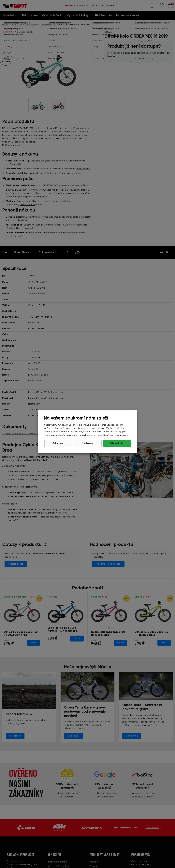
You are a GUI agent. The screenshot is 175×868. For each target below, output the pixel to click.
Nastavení (88, 443)
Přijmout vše (117, 443)
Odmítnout (58, 443)
